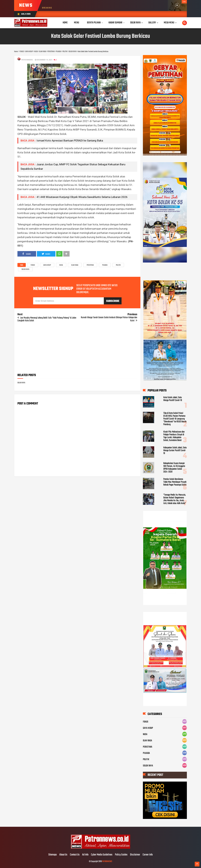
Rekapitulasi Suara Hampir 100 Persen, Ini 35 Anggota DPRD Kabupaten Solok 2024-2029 (174, 468)
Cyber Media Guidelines (102, 855)
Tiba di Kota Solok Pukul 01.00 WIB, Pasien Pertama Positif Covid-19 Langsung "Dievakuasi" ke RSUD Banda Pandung (175, 419)
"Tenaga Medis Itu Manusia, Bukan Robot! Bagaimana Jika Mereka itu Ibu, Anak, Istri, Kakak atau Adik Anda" (175, 499)
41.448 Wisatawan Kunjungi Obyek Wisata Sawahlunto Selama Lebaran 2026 (82, 197)
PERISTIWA (90, 265)
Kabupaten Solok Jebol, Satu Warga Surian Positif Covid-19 (175, 451)
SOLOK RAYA (25, 269)
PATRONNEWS (107, 861)
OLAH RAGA (75, 265)
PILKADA (105, 265)
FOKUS (33, 265)
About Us (63, 855)
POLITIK (118, 265)
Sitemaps (53, 855)
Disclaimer (135, 855)
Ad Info (85, 855)
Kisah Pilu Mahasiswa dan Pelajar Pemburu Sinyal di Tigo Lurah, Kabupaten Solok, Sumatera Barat (174, 436)
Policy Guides (121, 855)
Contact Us (75, 855)
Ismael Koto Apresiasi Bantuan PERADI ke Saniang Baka (70, 141)
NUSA (61, 265)
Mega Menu (169, 23)
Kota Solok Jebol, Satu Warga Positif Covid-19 (173, 399)
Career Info (148, 855)
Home (65, 23)
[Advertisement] (77, 349)
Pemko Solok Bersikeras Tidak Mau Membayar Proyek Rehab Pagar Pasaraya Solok (175, 482)
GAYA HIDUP (47, 265)
